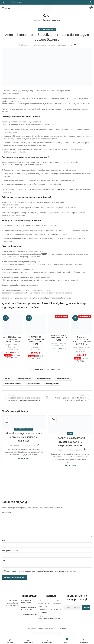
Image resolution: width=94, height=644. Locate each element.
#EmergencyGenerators (13, 384)
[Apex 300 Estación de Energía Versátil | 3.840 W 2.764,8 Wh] (12, 325)
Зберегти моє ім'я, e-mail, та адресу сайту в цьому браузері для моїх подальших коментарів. (40, 571)
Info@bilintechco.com (52, 618)
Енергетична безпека (51, 20)
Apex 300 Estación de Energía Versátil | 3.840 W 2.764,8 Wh (12, 339)
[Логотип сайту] (47, 8)
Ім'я (4, 540)
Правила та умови (30, 614)
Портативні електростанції (12, 348)
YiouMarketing (62, 629)
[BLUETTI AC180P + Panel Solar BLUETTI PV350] (59, 324)
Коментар (6, 513)
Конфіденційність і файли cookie (28, 608)
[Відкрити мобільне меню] (6, 8)
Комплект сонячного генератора (59, 344)
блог (70, 434)
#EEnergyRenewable (44, 379)
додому (37, 20)
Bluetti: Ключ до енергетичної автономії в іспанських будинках (24, 437)
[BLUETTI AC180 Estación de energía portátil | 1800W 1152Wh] (35, 325)
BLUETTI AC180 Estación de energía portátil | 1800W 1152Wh (35, 341)
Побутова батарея (12, 345)
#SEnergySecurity (52, 384)
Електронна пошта (10, 551)
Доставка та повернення (26, 601)
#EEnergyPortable (24, 379)
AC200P (52, 189)
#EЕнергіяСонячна (64, 379)
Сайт (4, 561)
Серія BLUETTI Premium (82, 347)
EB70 (60, 189)
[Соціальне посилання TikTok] (7, 2)
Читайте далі (24, 458)
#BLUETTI (8, 379)
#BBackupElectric (34, 384)
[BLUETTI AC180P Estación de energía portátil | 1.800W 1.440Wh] (82, 325)
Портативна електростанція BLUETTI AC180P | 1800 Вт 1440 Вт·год (82, 341)
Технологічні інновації (24, 429)
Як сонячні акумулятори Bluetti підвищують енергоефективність (70, 442)
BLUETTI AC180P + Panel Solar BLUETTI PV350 (59, 338)
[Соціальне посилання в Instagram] (3, 2)
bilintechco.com (40, 45)
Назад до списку (47, 398)
